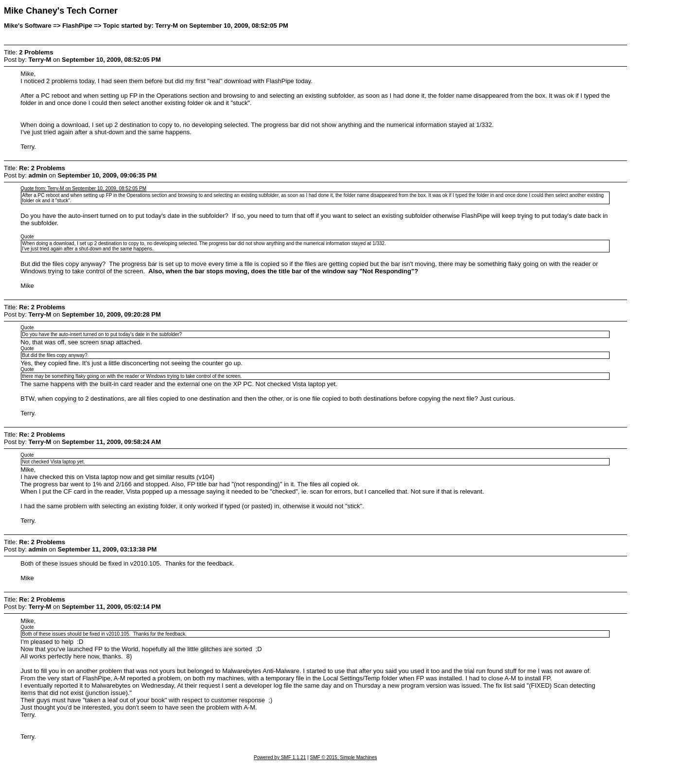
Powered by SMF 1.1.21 (280, 757)
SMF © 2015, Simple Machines (344, 757)
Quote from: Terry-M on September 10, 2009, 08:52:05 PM (83, 188)
